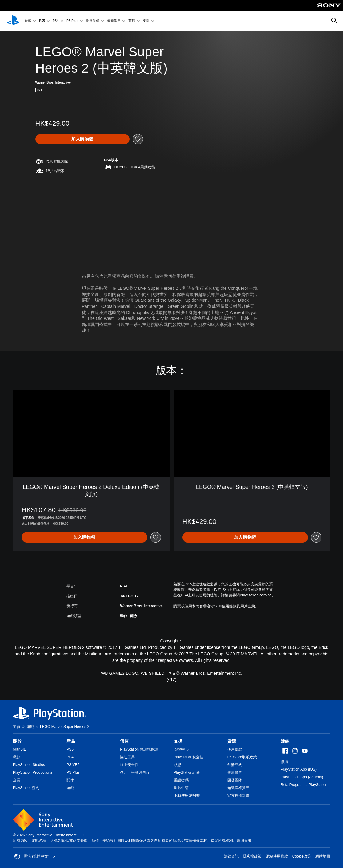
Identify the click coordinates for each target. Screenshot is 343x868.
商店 (132, 21)
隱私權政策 (252, 856)
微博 (285, 762)
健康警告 (235, 772)
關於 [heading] (17, 741)
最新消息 (114, 21)
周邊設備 (93, 21)
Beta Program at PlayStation (304, 785)
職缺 (17, 757)
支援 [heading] (178, 741)
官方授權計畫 (238, 795)
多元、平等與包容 (135, 772)
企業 (17, 780)
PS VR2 (73, 765)
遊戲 (28, 21)
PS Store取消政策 (242, 757)
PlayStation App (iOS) (299, 769)
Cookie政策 (302, 856)
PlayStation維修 (187, 772)
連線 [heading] (285, 741)
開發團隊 (235, 780)
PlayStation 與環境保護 (139, 749)
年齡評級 (235, 765)
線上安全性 (129, 765)
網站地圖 (323, 856)
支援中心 (181, 749)
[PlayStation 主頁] (13, 21)
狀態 (177, 765)
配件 (70, 780)
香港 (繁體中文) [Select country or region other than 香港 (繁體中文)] (35, 856)
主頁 (17, 727)
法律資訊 (231, 856)
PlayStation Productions (32, 772)
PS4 (56, 21)
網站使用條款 (277, 856)
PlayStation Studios (29, 765)
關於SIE (20, 749)
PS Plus (72, 21)
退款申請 (181, 788)
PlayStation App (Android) (302, 777)
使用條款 (235, 749)
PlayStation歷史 (26, 788)
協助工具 (127, 757)
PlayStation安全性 (189, 757)
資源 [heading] (232, 741)
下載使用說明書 (187, 795)
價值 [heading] (124, 741)
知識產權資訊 (238, 788)
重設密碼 (181, 780)
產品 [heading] (71, 741)
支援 (146, 21)
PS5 (42, 21)
